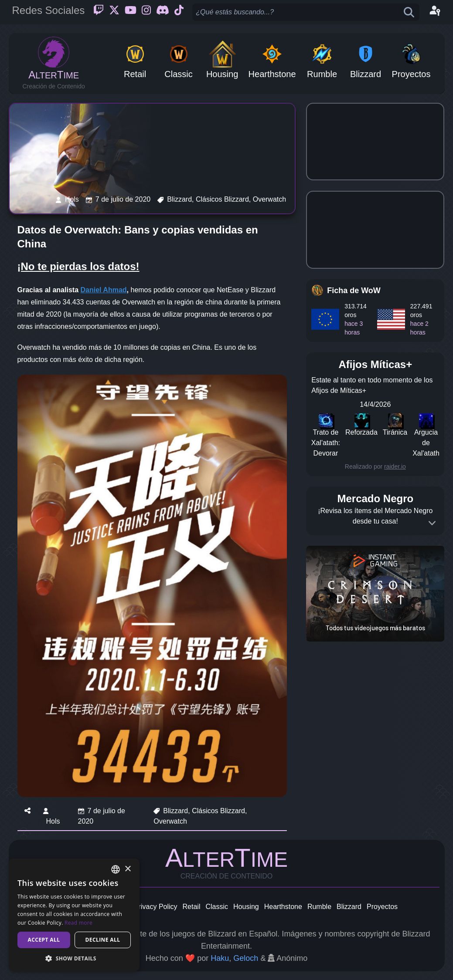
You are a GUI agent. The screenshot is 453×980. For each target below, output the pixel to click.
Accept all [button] (44, 940)
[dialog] (74, 915)
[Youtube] (131, 12)
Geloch (246, 958)
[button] (74, 958)
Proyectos (382, 907)
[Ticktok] (179, 12)
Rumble (319, 907)
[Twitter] (114, 12)
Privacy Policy (156, 907)
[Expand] (432, 523)
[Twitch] (99, 12)
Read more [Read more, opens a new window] (78, 923)
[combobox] (116, 869)
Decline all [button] (103, 940)
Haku (220, 958)
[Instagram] (146, 12)
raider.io (395, 466)
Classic (217, 907)
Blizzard (349, 907)
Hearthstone (283, 907)
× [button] (128, 869)
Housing (246, 907)
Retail (192, 907)
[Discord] (163, 12)
